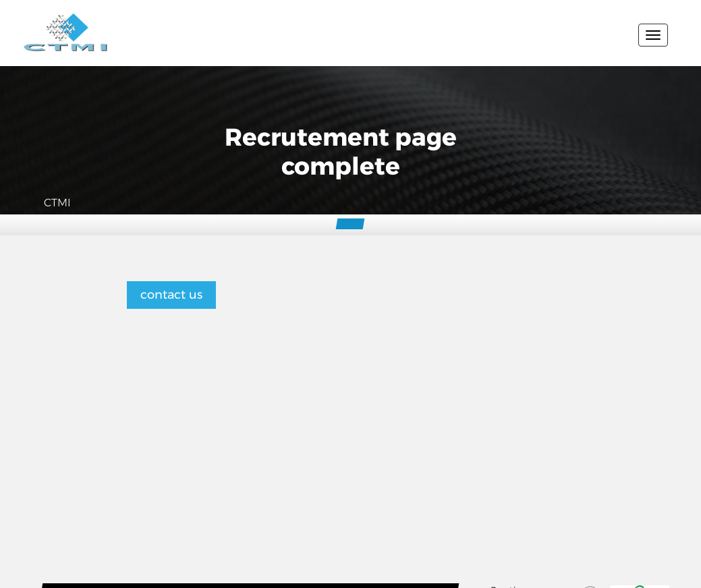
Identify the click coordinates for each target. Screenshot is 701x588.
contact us (171, 295)
